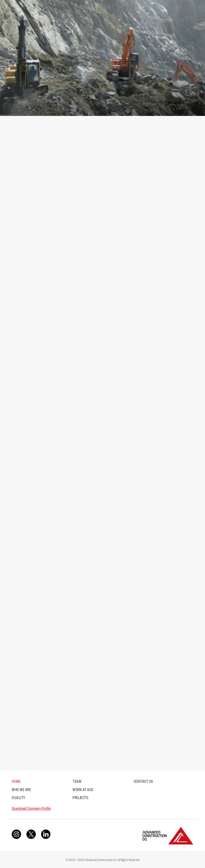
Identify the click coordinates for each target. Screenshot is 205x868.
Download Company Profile (31, 809)
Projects (80, 799)
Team (77, 782)
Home (16, 782)
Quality (19, 799)
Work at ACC (83, 791)
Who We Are (21, 791)
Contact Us (143, 782)
